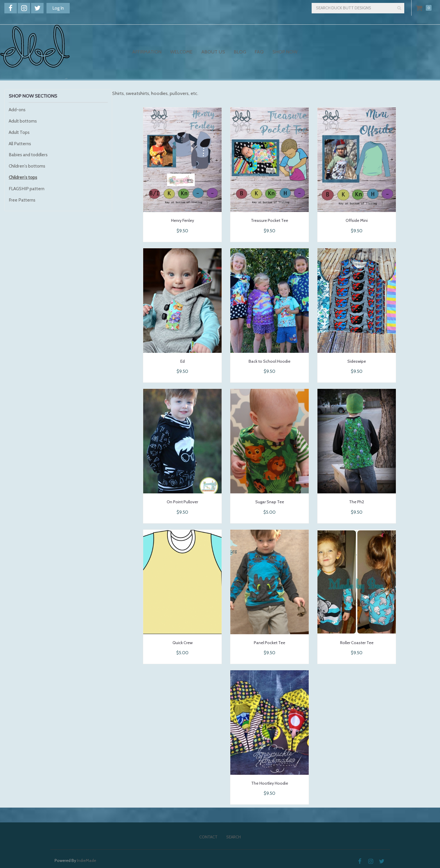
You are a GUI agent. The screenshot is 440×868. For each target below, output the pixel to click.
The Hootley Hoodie (270, 783)
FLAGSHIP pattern (27, 189)
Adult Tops (19, 132)
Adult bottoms (23, 121)
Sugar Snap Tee (270, 502)
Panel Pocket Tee (270, 643)
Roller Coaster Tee (357, 643)
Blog (240, 52)
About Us (213, 52)
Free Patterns (22, 200)
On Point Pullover (182, 502)
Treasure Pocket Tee (270, 220)
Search (234, 837)
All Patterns (20, 144)
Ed (183, 361)
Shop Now (285, 52)
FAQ (259, 52)
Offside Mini (357, 220)
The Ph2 (357, 502)
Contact (208, 837)
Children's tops (23, 177)
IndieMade (87, 860)
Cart (420, 8)
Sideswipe (357, 361)
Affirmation (147, 52)
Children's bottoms (27, 166)
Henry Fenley (183, 220)
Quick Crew (183, 643)
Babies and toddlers (28, 155)
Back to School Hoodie (270, 361)
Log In (58, 8)
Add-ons (17, 110)
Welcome (181, 52)
